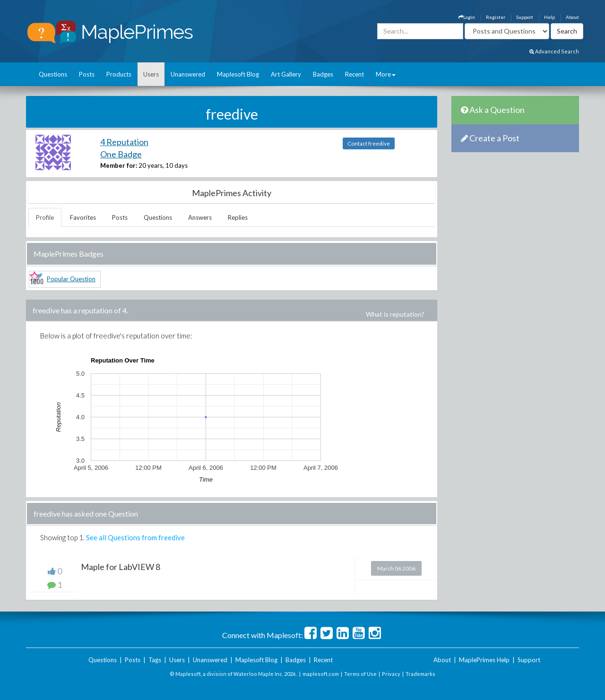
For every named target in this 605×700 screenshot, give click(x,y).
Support (525, 17)
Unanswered (188, 74)
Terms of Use (360, 674)
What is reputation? (395, 314)
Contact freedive (369, 143)
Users (151, 74)
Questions (53, 74)
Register (496, 17)
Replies (238, 217)
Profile (45, 217)
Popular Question (71, 279)
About (572, 17)
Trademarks (420, 674)
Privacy (391, 674)
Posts (87, 74)
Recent (354, 74)
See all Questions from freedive (135, 537)
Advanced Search (554, 51)
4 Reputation (124, 142)
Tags (155, 660)
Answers (200, 217)
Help (549, 17)
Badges (323, 74)
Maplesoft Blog (238, 74)
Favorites (83, 217)
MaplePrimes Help (484, 660)
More (386, 74)
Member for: (119, 165)
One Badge (121, 154)
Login (467, 17)
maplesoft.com (321, 674)
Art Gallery (286, 74)
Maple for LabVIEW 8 (121, 567)
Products (119, 74)
